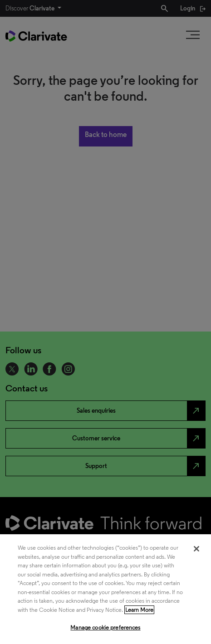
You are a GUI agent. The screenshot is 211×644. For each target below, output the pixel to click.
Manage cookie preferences (105, 627)
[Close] (196, 549)
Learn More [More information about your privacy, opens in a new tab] (139, 610)
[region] (105, 589)
